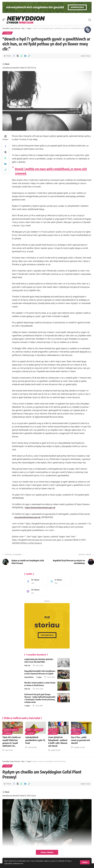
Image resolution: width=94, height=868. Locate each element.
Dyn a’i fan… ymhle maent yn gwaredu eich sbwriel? (81, 740)
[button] (85, 862)
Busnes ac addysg (11, 730)
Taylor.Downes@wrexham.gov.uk (40, 508)
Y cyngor (7, 33)
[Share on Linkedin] (25, 56)
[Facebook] (35, 581)
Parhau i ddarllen (47, 852)
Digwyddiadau (29, 677)
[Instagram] (35, 591)
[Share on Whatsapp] (22, 56)
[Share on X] (18, 56)
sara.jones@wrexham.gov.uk (27, 517)
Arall (29, 730)
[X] (59, 581)
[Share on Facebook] (14, 56)
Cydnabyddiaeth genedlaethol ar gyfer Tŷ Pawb (35, 740)
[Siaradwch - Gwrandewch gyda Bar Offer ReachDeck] (88, 30)
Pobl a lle (27, 665)
